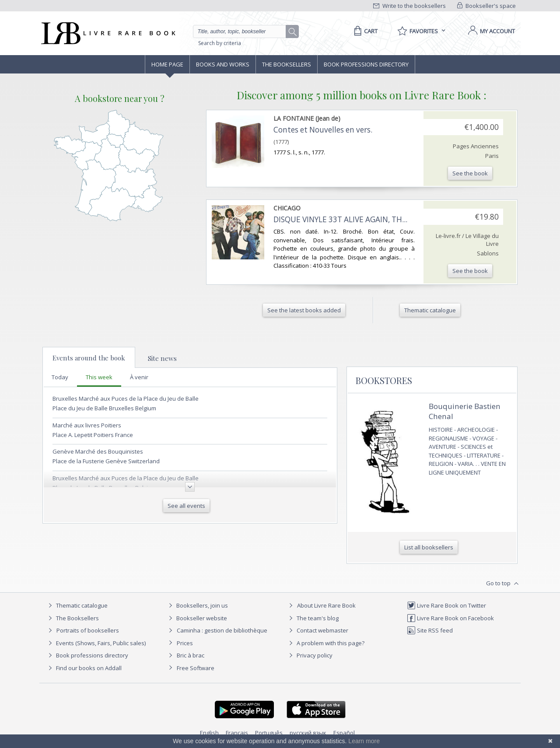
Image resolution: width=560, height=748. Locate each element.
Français (237, 733)
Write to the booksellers (409, 6)
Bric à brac (191, 655)
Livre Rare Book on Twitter (446, 605)
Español (344, 733)
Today (60, 377)
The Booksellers (287, 64)
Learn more (364, 741)
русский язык (308, 733)
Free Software (196, 668)
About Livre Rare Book (326, 605)
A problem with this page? (325, 643)
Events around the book (89, 358)
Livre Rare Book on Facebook (450, 618)
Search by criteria (220, 43)
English (209, 733)
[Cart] (364, 31)
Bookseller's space (486, 6)
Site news (162, 358)
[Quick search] (243, 31)
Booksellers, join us (197, 605)
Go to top (503, 584)
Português (269, 733)
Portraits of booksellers (88, 630)
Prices (185, 643)
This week (99, 377)
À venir (139, 377)
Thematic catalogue (77, 605)
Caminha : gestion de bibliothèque (222, 630)
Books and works (223, 64)
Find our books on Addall (84, 668)
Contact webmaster (317, 630)
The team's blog (313, 618)
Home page (167, 64)
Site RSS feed (430, 630)
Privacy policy (310, 655)
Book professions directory (366, 64)
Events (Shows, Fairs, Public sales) (96, 643)
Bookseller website (197, 618)
